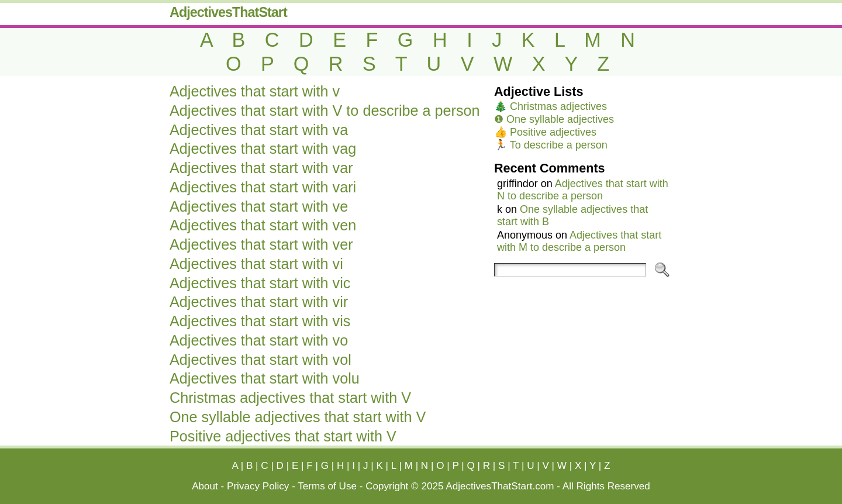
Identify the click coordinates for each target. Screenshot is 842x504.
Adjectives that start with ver (261, 244)
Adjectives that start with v (255, 91)
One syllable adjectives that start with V (298, 417)
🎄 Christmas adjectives (551, 106)
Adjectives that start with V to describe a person (325, 111)
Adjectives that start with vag (263, 149)
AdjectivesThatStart (228, 12)
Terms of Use (327, 486)
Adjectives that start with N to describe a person (583, 190)
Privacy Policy (258, 486)
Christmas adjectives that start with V (290, 398)
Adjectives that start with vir (259, 302)
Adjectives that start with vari (263, 187)
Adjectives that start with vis (260, 321)
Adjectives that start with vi (256, 264)
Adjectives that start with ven (263, 225)
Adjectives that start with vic (260, 283)
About (205, 486)
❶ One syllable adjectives (554, 119)
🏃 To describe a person (551, 145)
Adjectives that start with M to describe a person (579, 241)
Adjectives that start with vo (259, 340)
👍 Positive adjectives (545, 132)
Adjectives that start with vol (260, 360)
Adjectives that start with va (259, 130)
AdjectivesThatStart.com (500, 486)
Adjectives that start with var (261, 168)
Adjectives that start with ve (259, 206)
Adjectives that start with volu (265, 378)
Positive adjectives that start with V (283, 436)
